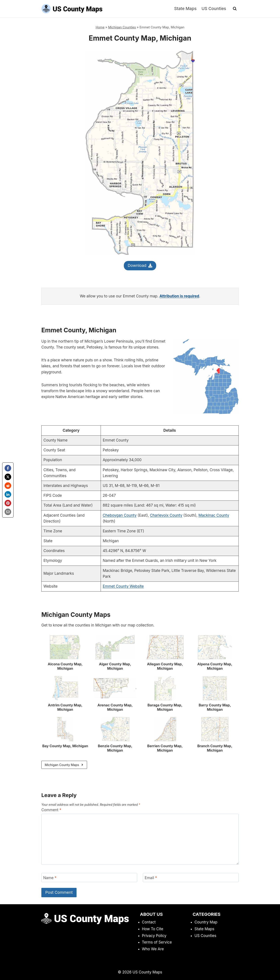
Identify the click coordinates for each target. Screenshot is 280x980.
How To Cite (153, 929)
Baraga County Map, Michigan (165, 707)
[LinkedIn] (8, 494)
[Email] (8, 512)
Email (151, 878)
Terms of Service (157, 942)
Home (100, 27)
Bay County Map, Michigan (65, 746)
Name (50, 878)
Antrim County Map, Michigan (65, 707)
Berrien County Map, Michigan (165, 748)
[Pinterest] (8, 503)
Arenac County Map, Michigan (115, 707)
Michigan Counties (122, 27)
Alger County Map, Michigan (115, 666)
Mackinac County (214, 515)
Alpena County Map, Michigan (215, 666)
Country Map (206, 922)
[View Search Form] (235, 9)
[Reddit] (8, 486)
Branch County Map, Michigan (215, 748)
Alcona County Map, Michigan (65, 666)
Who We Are (153, 949)
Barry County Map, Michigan (215, 707)
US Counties (214, 9)
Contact (149, 922)
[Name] (89, 878)
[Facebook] (8, 468)
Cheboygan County (120, 515)
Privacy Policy (154, 936)
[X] (8, 477)
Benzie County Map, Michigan (115, 748)
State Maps (185, 9)
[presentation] (65, 647)
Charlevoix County (166, 515)
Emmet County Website (123, 586)
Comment (51, 810)
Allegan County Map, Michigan (165, 666)
